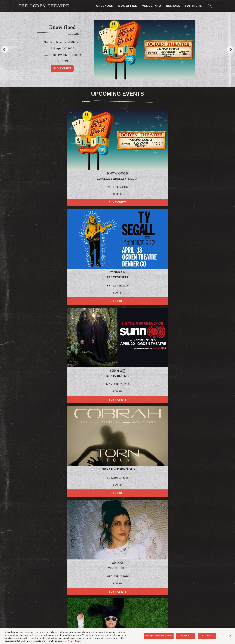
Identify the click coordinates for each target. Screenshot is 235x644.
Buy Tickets (62, 69)
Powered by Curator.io (201, 460)
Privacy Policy (41, 532)
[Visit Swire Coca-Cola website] (131, 575)
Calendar (105, 6)
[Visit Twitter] (125, 607)
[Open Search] (210, 6)
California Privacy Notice (81, 617)
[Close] (230, 636)
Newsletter (176, 617)
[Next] (230, 49)
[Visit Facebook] (117, 607)
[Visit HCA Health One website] (70, 589)
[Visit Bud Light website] (99, 575)
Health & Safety (158, 617)
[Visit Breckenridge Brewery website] (62, 575)
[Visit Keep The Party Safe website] (180, 575)
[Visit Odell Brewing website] (79, 575)
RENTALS (173, 6)
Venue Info (152, 6)
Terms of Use (167, 528)
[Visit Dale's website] (38, 575)
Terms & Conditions (108, 617)
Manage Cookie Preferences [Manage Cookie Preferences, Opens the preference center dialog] (159, 636)
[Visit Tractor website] (149, 589)
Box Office (128, 6)
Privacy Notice (74, 641)
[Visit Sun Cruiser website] (200, 575)
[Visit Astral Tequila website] (171, 589)
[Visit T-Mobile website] (161, 575)
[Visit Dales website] (123, 589)
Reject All (186, 636)
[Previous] (5, 49)
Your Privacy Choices (35, 617)
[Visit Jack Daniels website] (97, 589)
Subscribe (38, 542)
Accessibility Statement (134, 617)
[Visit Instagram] (110, 607)
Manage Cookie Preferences (200, 617)
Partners (194, 6)
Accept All (207, 636)
